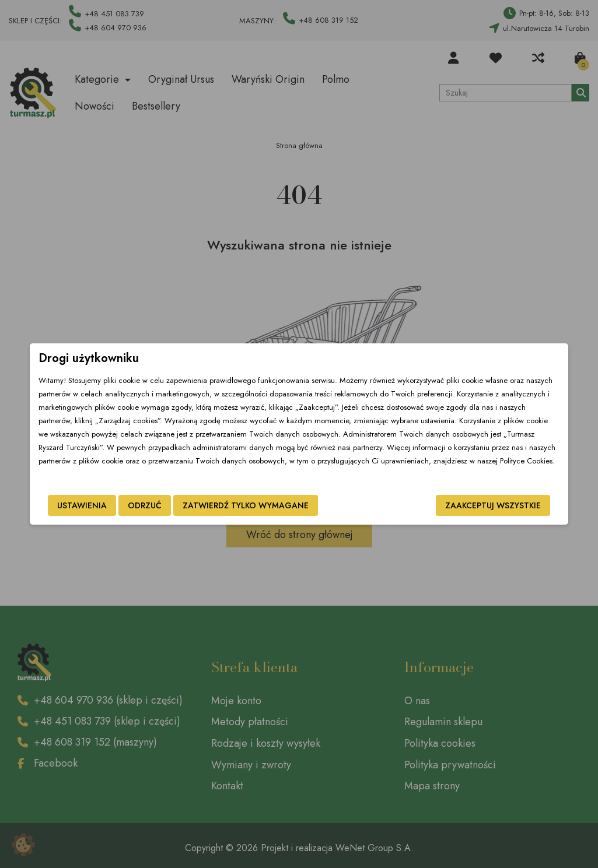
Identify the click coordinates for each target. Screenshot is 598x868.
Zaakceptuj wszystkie (509, 505)
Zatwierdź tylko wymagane (230, 505)
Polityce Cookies (328, 461)
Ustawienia (67, 505)
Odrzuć (130, 505)
